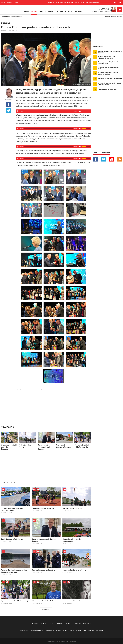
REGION (34, 12)
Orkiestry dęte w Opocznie (28, 440)
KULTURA (59, 12)
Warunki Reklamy (37, 630)
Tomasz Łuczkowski (59, 389)
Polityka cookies (69, 630)
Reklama (10, 2)
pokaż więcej (46, 609)
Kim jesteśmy (25, 630)
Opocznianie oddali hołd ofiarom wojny (83, 440)
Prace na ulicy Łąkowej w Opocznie (65, 440)
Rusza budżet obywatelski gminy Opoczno (46, 441)
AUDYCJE (68, 12)
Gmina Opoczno (30, 389)
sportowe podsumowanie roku (44, 389)
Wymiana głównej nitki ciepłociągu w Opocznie (9, 441)
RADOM (26, 12)
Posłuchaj (91, 630)
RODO (78, 630)
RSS (84, 630)
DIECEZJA (43, 12)
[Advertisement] (54, 403)
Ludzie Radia (50, 630)
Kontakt (3, 2)
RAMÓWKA (78, 12)
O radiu (16, 2)
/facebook (100, 630)
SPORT (51, 12)
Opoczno (22, 389)
